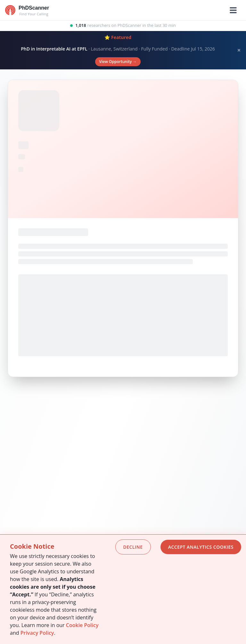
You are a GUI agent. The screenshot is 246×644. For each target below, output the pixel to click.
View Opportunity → (118, 62)
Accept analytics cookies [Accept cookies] (201, 547)
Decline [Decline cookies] (133, 547)
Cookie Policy (82, 625)
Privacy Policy (37, 633)
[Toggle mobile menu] (233, 10)
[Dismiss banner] (239, 50)
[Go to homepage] (27, 10)
